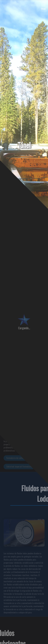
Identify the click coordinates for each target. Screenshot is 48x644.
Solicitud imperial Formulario (19, 468)
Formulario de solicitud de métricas (22, 459)
